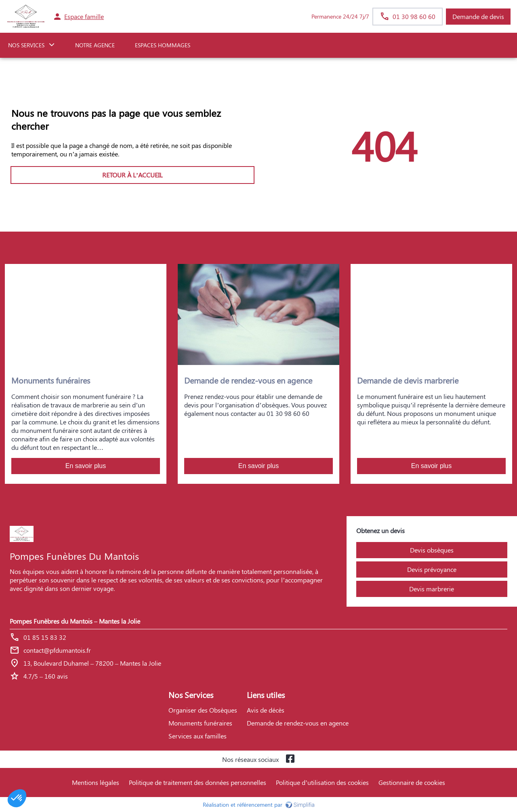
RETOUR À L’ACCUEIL (132, 175)
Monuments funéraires (200, 723)
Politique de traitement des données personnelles (198, 782)
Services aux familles (198, 736)
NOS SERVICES (26, 45)
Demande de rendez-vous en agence (298, 723)
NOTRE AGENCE (95, 45)
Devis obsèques (432, 550)
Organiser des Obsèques (203, 710)
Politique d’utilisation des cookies (322, 782)
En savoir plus (86, 466)
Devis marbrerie (432, 589)
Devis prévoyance (432, 569)
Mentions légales (96, 782)
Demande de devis (478, 16)
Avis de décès (266, 710)
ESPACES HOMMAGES (163, 45)
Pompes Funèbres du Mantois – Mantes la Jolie (75, 621)
